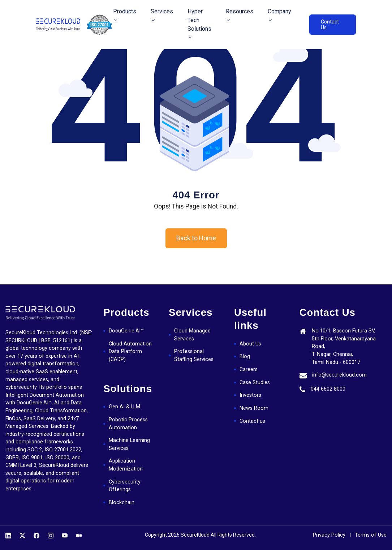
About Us (250, 344)
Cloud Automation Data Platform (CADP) (130, 352)
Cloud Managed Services (192, 335)
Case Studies (255, 383)
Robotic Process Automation (128, 424)
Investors (250, 395)
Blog (245, 356)
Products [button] (125, 11)
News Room (254, 408)
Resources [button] (240, 11)
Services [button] (162, 11)
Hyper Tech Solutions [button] (199, 20)
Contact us (252, 421)
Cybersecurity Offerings (125, 486)
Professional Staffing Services (194, 355)
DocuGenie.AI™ (126, 331)
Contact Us (330, 25)
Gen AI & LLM (124, 407)
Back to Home (196, 238)
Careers (249, 369)
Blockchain (122, 502)
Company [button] (279, 11)
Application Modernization (126, 465)
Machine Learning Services (129, 444)
